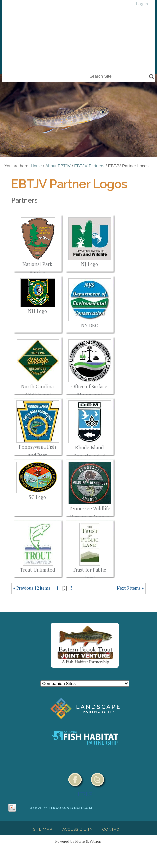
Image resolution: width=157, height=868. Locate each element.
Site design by (56, 808)
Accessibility (77, 829)
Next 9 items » (130, 588)
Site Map (42, 829)
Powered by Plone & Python (78, 841)
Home (36, 166)
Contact (112, 829)
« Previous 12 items (32, 588)
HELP (85, 794)
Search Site (88, 72)
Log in (142, 4)
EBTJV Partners (90, 166)
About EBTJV (58, 166)
